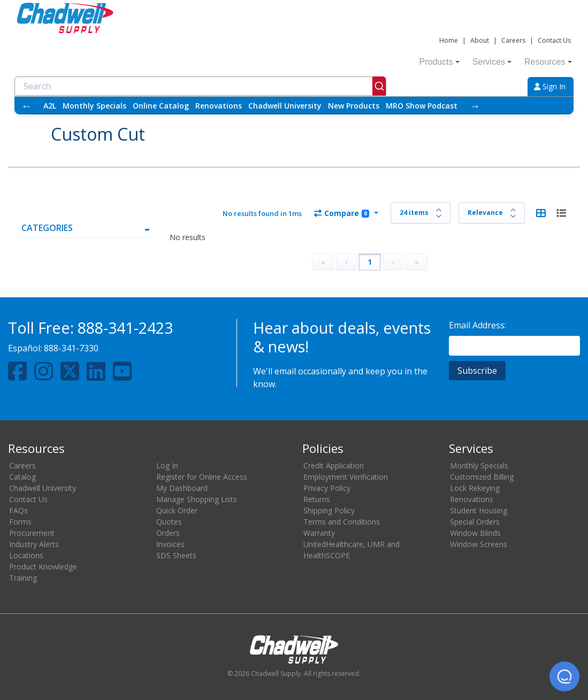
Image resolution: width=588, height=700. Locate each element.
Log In (167, 466)
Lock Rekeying (475, 488)
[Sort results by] (492, 213)
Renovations (219, 106)
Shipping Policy (329, 510)
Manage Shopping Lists (197, 499)
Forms (20, 522)
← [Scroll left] (26, 106)
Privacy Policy (327, 488)
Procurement (32, 533)
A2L (50, 106)
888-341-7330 (71, 348)
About (480, 40)
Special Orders (475, 522)
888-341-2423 (125, 328)
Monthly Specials (94, 106)
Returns (317, 499)
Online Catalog (161, 106)
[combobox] (200, 86)
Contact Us (554, 40)
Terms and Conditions (342, 522)
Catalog (22, 477)
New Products (354, 106)
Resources (548, 62)
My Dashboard (182, 488)
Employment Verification (346, 477)
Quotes (169, 522)
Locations (26, 555)
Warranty (319, 533)
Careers (513, 40)
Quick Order (177, 510)
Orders (168, 533)
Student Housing (479, 510)
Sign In (550, 86)
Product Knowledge (43, 567)
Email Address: (478, 325)
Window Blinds (475, 533)
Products (440, 62)
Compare (342, 213)
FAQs (18, 510)
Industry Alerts (34, 544)
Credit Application (334, 466)
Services (492, 62)
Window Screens (479, 544)
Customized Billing (482, 477)
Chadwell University (285, 106)
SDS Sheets (176, 555)
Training (23, 578)
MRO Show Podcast (422, 106)
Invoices (170, 544)
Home (449, 40)
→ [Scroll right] (475, 106)
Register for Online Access (202, 477)
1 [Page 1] (370, 262)
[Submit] (379, 86)
